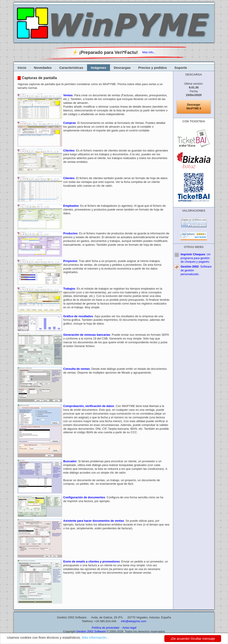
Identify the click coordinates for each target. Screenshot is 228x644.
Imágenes (99, 68)
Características (71, 68)
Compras (69, 123)
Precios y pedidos (153, 68)
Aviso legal (129, 628)
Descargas (122, 68)
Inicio (22, 68)
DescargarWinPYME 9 (194, 107)
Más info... (149, 52)
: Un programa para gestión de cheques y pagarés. (195, 258)
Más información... (96, 637)
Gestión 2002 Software (91, 631)
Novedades (43, 68)
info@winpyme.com (134, 621)
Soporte (181, 68)
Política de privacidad (106, 628)
